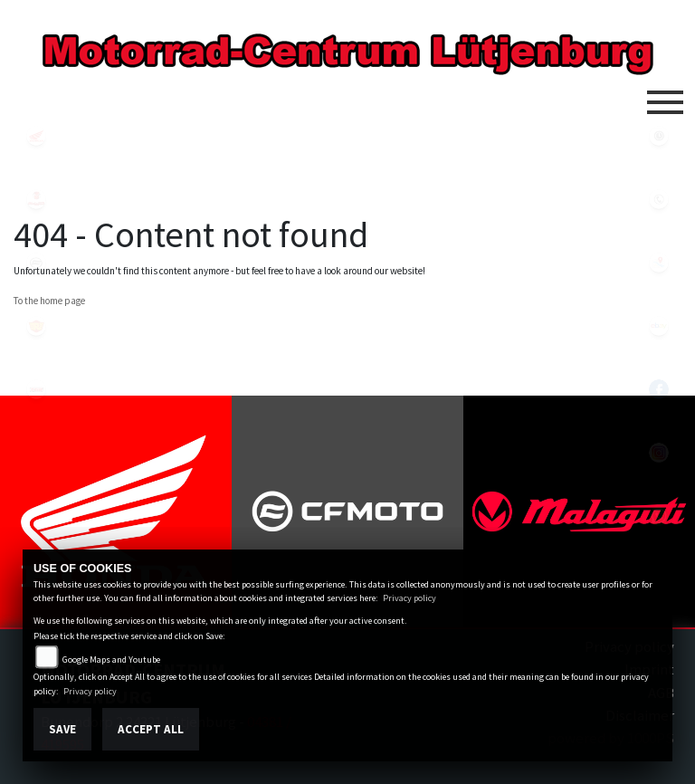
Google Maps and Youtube (111, 660)
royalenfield (36, 326)
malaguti (36, 199)
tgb (36, 389)
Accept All (151, 729)
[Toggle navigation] (665, 95)
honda (36, 136)
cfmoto (36, 263)
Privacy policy (409, 598)
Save (62, 729)
